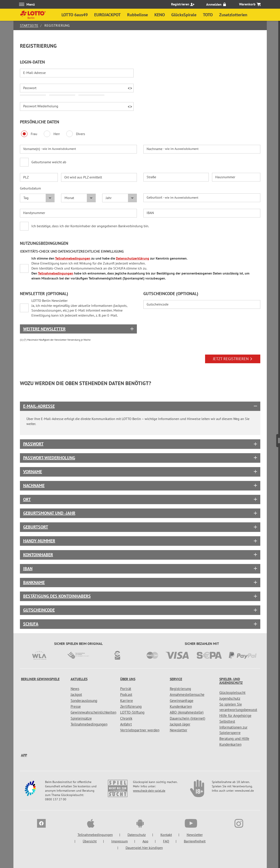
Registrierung (180, 689)
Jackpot (76, 695)
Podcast (126, 695)
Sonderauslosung (84, 701)
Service (176, 679)
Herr (52, 134)
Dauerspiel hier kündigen (144, 848)
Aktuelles (79, 679)
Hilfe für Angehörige (235, 716)
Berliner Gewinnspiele (40, 679)
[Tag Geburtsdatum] (37, 198)
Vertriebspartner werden (140, 730)
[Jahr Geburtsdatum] (120, 198)
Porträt (126, 689)
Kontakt (166, 835)
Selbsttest (227, 721)
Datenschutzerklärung (133, 258)
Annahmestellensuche (187, 695)
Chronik (126, 718)
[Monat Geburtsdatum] (78, 198)
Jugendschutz (230, 698)
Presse (76, 706)
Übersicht (90, 841)
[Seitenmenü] (278, 439)
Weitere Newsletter (44, 329)
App (24, 755)
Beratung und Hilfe (234, 739)
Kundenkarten (181, 706)
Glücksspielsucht (232, 693)
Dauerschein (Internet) (188, 718)
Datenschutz (137, 835)
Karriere (127, 701)
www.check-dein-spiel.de (149, 791)
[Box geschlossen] (78, 329)
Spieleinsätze (81, 718)
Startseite (29, 25)
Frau (29, 134)
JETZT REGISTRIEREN (233, 359)
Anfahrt (126, 724)
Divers (76, 134)
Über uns (128, 679)
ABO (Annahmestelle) (187, 712)
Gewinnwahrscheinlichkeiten (93, 712)
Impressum (120, 841)
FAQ (166, 841)
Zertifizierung (131, 706)
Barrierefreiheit (195, 841)
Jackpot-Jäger (180, 724)
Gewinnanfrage (182, 701)
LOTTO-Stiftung (132, 712)
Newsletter (179, 730)
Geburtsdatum (30, 188)
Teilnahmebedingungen (73, 258)
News (75, 689)
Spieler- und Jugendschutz (231, 681)
